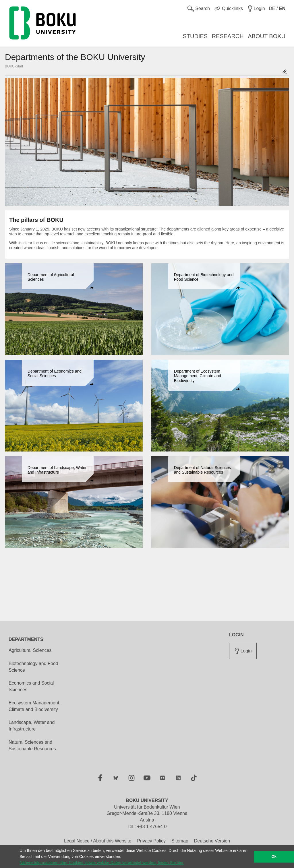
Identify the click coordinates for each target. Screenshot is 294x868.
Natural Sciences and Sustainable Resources (32, 745)
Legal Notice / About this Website (98, 841)
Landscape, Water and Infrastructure (32, 726)
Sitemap (180, 841)
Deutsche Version (212, 841)
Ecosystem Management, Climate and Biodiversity (35, 706)
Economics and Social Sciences (31, 686)
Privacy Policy (151, 841)
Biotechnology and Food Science (33, 667)
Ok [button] (274, 857)
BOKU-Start (14, 66)
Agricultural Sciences (30, 650)
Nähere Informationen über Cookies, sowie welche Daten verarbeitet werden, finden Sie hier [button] (101, 863)
